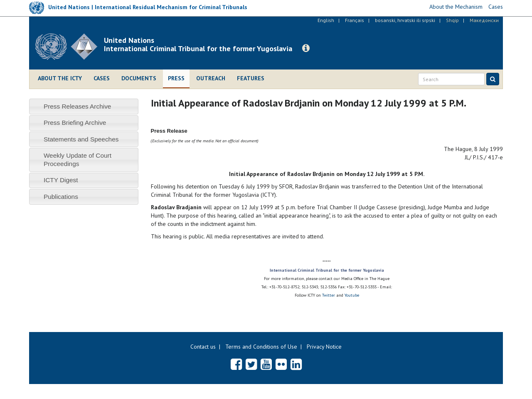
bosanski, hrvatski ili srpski (405, 20)
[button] (306, 48)
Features (251, 78)
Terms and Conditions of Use (261, 347)
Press (176, 78)
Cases (102, 78)
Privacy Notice (324, 347)
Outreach (211, 78)
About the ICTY (60, 78)
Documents (139, 78)
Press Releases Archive (78, 106)
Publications (61, 197)
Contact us (203, 347)
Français (355, 20)
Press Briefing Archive (75, 123)
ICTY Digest (61, 180)
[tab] (84, 106)
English (326, 20)
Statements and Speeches (81, 139)
